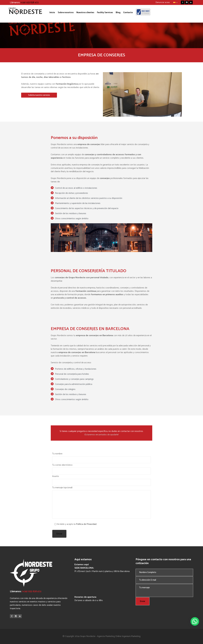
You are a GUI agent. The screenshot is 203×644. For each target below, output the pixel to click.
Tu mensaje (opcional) (101, 502)
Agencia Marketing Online (109, 636)
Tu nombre (101, 458)
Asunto (101, 480)
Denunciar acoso (163, 2)
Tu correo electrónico (101, 469)
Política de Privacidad (86, 524)
